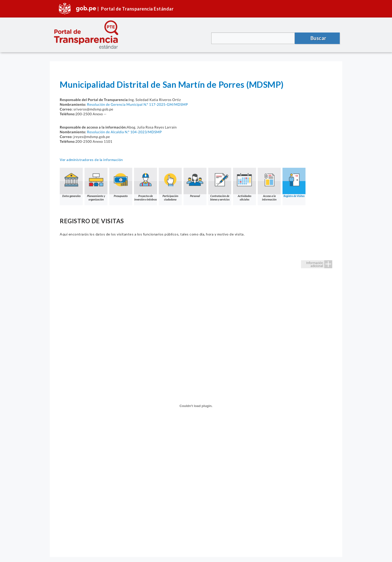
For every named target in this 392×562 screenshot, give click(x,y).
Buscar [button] (318, 38)
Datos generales (71, 183)
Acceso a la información (269, 184)
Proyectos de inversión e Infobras (145, 184)
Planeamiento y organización (96, 184)
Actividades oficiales (244, 184)
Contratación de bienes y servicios (220, 184)
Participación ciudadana (170, 184)
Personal (195, 183)
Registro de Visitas (294, 183)
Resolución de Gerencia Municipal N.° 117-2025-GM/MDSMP (137, 104)
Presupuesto (121, 183)
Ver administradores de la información (91, 160)
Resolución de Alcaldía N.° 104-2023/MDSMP (124, 132)
